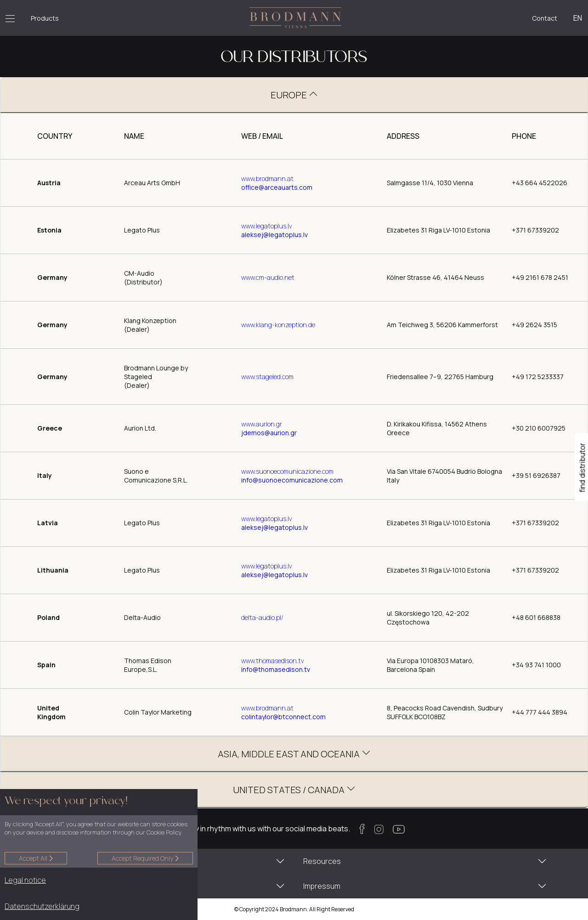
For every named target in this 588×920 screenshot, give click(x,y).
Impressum (322, 886)
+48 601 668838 (536, 617)
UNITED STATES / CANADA (290, 790)
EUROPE (290, 95)
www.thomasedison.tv (273, 661)
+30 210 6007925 (539, 428)
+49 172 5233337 (538, 377)
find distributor (582, 468)
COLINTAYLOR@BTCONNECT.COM (283, 717)
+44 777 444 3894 (540, 712)
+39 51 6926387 (536, 475)
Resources (322, 861)
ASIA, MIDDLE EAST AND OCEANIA (290, 754)
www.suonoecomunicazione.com (287, 471)
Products (45, 18)
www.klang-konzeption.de (278, 325)
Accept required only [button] (145, 858)
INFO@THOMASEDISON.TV (276, 669)
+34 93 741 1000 (536, 665)
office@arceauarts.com (277, 187)
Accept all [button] (36, 858)
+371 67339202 (535, 230)
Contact (545, 18)
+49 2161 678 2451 (540, 277)
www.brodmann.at (267, 179)
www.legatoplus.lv (267, 226)
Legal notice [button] (25, 880)
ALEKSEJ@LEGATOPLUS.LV (274, 235)
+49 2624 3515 (534, 325)
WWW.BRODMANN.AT (267, 708)
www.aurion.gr (262, 424)
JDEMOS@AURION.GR (269, 433)
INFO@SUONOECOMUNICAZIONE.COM (292, 480)
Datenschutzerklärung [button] (42, 906)
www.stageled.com (267, 377)
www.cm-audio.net (268, 277)
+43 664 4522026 (540, 183)
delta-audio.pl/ (262, 617)
